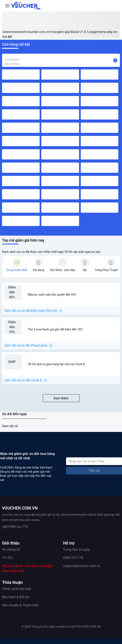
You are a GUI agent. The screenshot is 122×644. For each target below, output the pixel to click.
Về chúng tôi (11, 550)
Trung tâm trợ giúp (77, 550)
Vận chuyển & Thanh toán (20, 605)
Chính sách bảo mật (17, 589)
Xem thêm (61, 398)
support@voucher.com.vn (82, 566)
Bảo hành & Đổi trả (16, 597)
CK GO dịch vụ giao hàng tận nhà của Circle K (56, 364)
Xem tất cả (10, 426)
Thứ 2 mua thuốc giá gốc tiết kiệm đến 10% (55, 329)
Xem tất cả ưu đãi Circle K (26, 380)
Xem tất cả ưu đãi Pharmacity (29, 346)
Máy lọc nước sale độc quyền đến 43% (52, 295)
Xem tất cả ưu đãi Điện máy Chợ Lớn (34, 311)
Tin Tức (7, 558)
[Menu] (7, 6)
